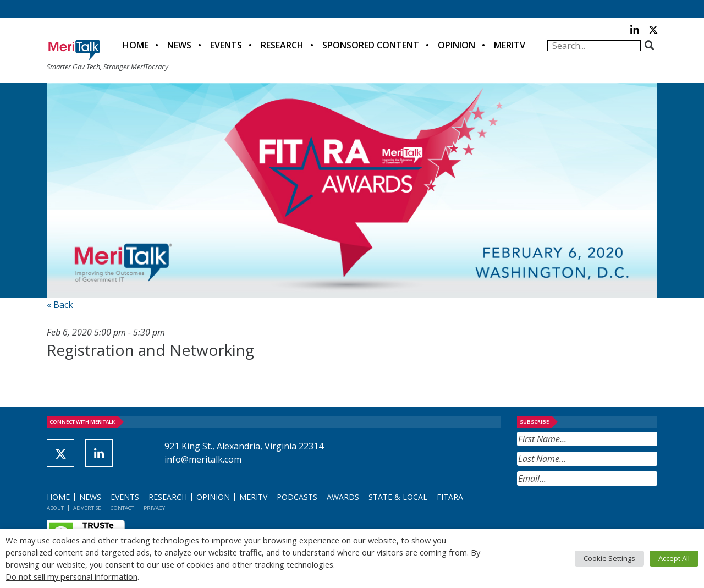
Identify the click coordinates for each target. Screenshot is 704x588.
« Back (60, 305)
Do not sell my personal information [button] (71, 576)
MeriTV (510, 45)
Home (136, 45)
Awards (343, 497)
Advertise (87, 508)
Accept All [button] (674, 558)
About (55, 508)
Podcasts (297, 497)
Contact (122, 508)
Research (282, 45)
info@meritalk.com (203, 459)
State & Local (398, 497)
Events (226, 45)
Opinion (457, 45)
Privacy (154, 508)
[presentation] (601, 513)
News (179, 45)
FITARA (450, 497)
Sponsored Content (371, 45)
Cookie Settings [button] (609, 558)
